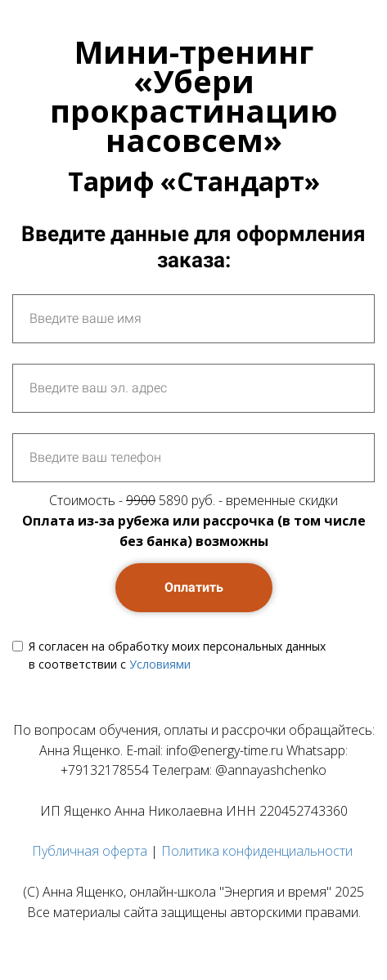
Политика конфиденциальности (257, 851)
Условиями (160, 664)
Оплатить (194, 587)
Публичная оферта (90, 851)
